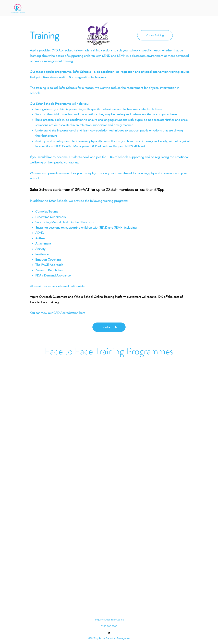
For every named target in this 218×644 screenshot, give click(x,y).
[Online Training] (155, 35)
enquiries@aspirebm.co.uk (109, 620)
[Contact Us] (109, 327)
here (82, 313)
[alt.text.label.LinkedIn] (109, 633)
